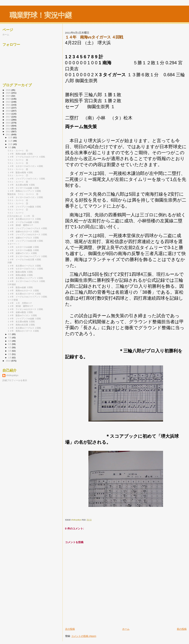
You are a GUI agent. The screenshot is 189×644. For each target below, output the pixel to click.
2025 (8, 93)
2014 (8, 126)
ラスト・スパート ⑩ (18, 160)
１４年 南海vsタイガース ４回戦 (23, 331)
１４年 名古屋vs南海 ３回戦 (21, 322)
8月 (10, 334)
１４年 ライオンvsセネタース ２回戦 (25, 309)
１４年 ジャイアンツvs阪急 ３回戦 (24, 207)
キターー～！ (14, 244)
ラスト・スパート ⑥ (18, 182)
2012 (8, 131)
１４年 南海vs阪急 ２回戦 (20, 275)
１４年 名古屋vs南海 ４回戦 (21, 185)
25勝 (10, 262)
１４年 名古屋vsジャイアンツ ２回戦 (25, 278)
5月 (10, 344)
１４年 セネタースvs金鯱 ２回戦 (23, 247)
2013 (8, 129)
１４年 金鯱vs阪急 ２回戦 (20, 312)
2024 (8, 96)
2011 (8, 134)
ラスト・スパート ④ (18, 200)
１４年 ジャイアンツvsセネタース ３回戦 (27, 234)
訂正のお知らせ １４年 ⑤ (21, 216)
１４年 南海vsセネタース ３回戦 (23, 291)
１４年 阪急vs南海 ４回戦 (20, 172)
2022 (8, 102)
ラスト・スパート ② (18, 210)
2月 (10, 354)
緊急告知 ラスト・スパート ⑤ (23, 194)
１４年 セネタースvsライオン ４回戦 (25, 166)
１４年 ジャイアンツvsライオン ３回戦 (26, 179)
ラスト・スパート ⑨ (18, 163)
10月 (11, 144)
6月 (10, 341)
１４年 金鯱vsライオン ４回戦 (22, 253)
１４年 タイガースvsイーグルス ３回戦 (26, 281)
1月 (10, 358)
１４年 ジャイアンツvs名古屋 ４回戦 (25, 241)
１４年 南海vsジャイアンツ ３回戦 (24, 191)
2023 (8, 99)
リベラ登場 (13, 300)
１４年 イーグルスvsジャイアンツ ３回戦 (27, 297)
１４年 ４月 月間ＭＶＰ (20, 303)
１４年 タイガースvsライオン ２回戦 (25, 197)
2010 (8, 361)
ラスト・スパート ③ (18, 203)
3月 (10, 351)
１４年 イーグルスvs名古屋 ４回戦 (24, 260)
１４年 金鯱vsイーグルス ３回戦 (23, 238)
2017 (8, 117)
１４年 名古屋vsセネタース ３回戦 (24, 219)
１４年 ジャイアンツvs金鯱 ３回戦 (24, 319)
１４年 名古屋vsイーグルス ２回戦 (24, 328)
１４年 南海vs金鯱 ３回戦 (20, 154)
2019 (8, 111)
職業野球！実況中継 (41, 15)
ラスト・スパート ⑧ (18, 169)
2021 (8, 105)
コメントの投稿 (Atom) (84, 636)
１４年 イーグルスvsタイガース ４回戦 (26, 157)
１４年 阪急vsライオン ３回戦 (22, 315)
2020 (8, 108)
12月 (11, 138)
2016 (8, 120)
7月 (10, 338)
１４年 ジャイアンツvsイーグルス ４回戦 (27, 228)
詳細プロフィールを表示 (15, 380)
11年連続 (12, 284)
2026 (8, 90)
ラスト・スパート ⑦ (18, 175)
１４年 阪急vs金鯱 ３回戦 (20, 287)
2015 (8, 123)
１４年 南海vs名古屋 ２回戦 (21, 325)
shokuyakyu (12, 375)
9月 (10, 147)
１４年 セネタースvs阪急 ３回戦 (23, 250)
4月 (10, 348)
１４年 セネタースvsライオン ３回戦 (25, 269)
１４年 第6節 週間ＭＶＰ (20, 225)
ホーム (126, 629)
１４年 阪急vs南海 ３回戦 (20, 272)
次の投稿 (70, 629)
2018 (8, 114)
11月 (11, 141)
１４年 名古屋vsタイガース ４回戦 (24, 294)
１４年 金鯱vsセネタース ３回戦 (23, 231)
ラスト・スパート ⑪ (18, 151)
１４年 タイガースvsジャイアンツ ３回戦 (27, 256)
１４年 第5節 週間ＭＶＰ (20, 306)
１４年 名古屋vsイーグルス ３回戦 (24, 266)
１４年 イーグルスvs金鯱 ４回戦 (23, 222)
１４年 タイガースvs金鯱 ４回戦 (23, 188)
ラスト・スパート (16, 213)
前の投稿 (182, 629)
